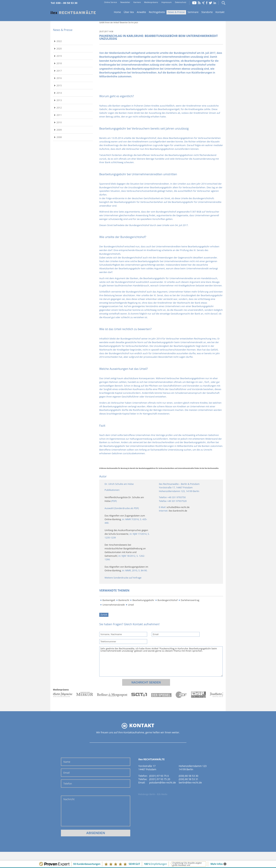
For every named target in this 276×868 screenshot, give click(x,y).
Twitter (211, 3)
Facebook (207, 3)
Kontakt (220, 12)
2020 (59, 49)
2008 (59, 137)
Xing (203, 3)
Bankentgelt (109, 600)
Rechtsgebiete (157, 12)
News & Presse (176, 12)
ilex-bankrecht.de (178, 511)
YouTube (194, 3)
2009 (59, 130)
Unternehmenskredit (114, 605)
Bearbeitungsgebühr (143, 600)
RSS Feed (199, 3)
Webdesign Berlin (147, 794)
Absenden (96, 833)
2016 (59, 78)
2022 (59, 41)
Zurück (104, 615)
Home (73, 12)
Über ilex (129, 12)
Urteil (131, 605)
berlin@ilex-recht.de (190, 782)
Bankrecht (124, 600)
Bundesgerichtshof (168, 600)
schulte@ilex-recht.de (178, 507)
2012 (59, 108)
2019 (59, 56)
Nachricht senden (146, 682)
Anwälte (141, 12)
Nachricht (96, 811)
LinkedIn (215, 3)
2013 (59, 100)
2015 (59, 85)
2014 (59, 93)
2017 (59, 71)
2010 (59, 122)
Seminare (193, 12)
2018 (59, 63)
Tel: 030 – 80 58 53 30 (64, 3)
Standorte (207, 12)
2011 (59, 115)
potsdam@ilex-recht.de (163, 782)
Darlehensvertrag (190, 600)
